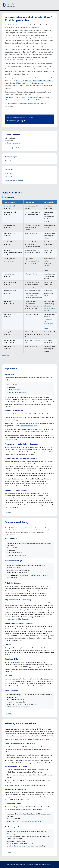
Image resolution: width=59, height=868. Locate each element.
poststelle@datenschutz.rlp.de (21, 707)
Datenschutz (9, 177)
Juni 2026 (8, 160)
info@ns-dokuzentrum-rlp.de (49, 268)
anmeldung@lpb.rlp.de (24, 80)
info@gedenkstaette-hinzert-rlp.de (37, 432)
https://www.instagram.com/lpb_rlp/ (18, 100)
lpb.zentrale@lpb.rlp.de (16, 121)
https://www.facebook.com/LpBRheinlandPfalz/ (22, 97)
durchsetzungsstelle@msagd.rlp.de (23, 846)
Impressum (8, 173)
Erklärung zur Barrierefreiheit (14, 180)
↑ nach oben (6, 356)
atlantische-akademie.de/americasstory (50, 308)
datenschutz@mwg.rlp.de (33, 575)
